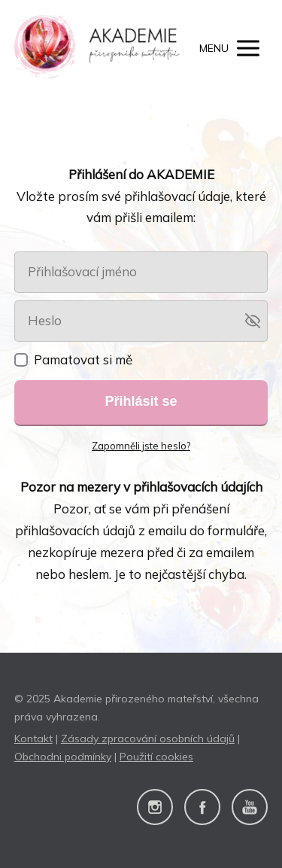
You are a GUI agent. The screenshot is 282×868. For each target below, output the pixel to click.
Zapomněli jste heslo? (141, 446)
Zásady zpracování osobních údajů (148, 739)
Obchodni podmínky (63, 757)
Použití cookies (156, 757)
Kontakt (33, 739)
